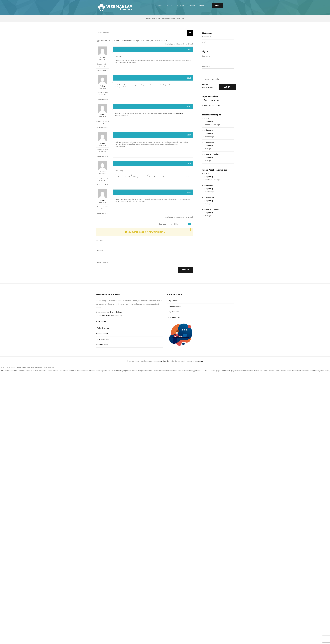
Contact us (207, 37)
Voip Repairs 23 (174, 317)
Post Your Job (103, 345)
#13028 (189, 164)
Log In (186, 270)
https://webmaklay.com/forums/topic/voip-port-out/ (167, 114)
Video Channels (103, 328)
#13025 (189, 106)
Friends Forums (103, 339)
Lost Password (208, 88)
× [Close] (192, 230)
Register (205, 84)
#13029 (189, 192)
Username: (100, 240)
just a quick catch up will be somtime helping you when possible (129, 41)
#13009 (189, 78)
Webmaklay (165, 361)
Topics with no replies (212, 106)
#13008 (189, 49)
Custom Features (174, 306)
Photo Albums (103, 334)
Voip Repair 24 (173, 312)
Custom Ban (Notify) (211, 154)
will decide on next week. (159, 41)
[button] (228, 5)
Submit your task (102, 315)
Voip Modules (173, 301)
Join (205, 42)
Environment (208, 130)
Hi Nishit (104, 41)
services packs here (114, 312)
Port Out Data (209, 142)
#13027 (189, 135)
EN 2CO (206, 118)
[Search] (190, 33)
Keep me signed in (104, 262)
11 (182, 224)
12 (186, 224)
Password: (99, 250)
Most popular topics (211, 100)
